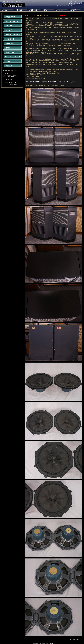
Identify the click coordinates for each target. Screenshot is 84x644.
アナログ (12, 30)
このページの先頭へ (76, 639)
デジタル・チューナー (12, 34)
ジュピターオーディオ (16, 5)
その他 (12, 61)
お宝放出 (12, 66)
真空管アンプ (12, 17)
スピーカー (12, 26)
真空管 (12, 48)
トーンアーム (12, 39)
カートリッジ (12, 43)
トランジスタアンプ (12, 21)
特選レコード (12, 52)
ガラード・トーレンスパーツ (12, 57)
